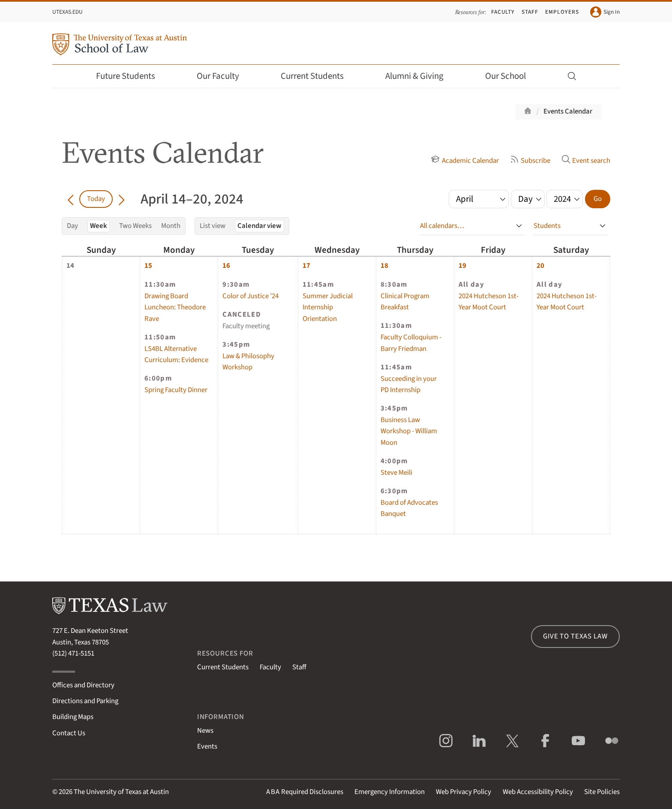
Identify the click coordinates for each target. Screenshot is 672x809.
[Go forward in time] (121, 199)
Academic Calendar (465, 161)
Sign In (605, 12)
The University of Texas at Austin (121, 792)
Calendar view (259, 226)
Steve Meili (396, 473)
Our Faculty (224, 76)
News (205, 731)
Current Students (318, 76)
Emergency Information (390, 792)
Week (99, 226)
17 (306, 266)
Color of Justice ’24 (250, 296)
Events (207, 746)
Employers (562, 12)
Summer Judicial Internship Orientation (328, 307)
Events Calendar (568, 111)
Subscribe (530, 161)
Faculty (503, 12)
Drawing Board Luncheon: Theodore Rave (175, 307)
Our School (511, 76)
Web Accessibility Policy (538, 792)
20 (540, 266)
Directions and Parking (85, 701)
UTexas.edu (67, 12)
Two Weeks (135, 226)
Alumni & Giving (420, 76)
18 (384, 266)
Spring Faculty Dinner (176, 390)
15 (148, 266)
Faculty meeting (246, 326)
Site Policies (602, 792)
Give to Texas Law (575, 636)
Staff (530, 12)
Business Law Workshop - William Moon (409, 431)
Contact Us (69, 733)
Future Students (131, 76)
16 (226, 266)
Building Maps (73, 717)
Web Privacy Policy (463, 792)
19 (462, 266)
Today (96, 199)
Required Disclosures (305, 792)
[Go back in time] (70, 199)
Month (171, 226)
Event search (586, 161)
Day (72, 226)
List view (213, 226)
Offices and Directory (83, 685)
